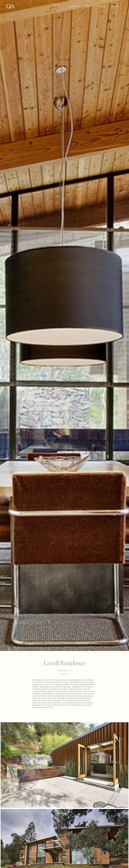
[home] (11, 6)
